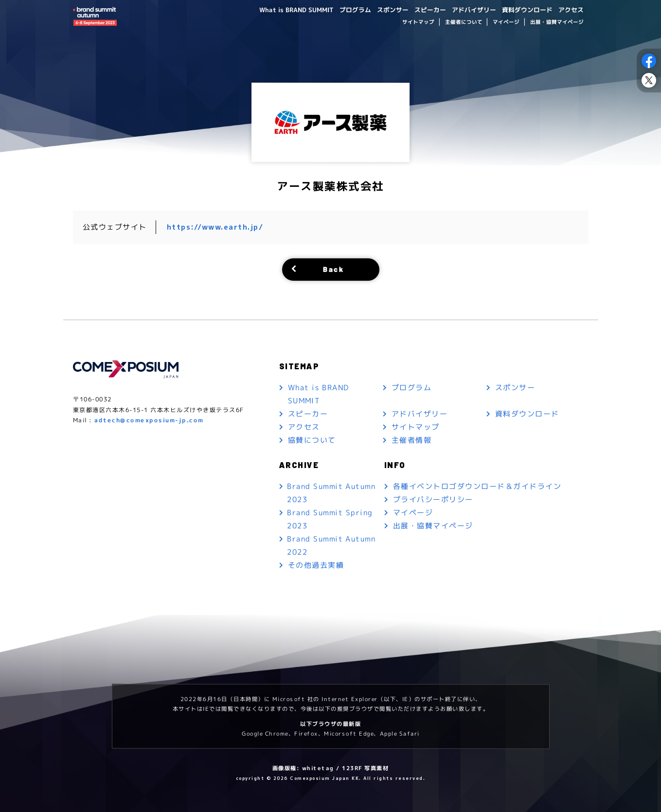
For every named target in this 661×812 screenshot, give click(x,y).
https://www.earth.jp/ (215, 227)
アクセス (570, 9)
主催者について (463, 22)
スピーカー (419, 9)
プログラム (339, 9)
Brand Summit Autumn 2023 (331, 493)
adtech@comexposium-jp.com (149, 421)
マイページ (506, 22)
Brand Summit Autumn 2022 (331, 546)
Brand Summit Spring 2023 (330, 520)
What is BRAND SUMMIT (277, 9)
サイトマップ (418, 22)
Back (333, 269)
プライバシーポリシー (433, 500)
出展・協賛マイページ (556, 22)
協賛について (312, 440)
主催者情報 (412, 440)
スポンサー (379, 9)
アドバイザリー (466, 9)
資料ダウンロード (523, 9)
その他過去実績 (316, 566)
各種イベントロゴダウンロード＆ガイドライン (477, 487)
